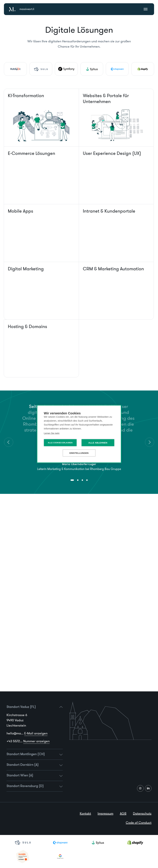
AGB (123, 813)
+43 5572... (28, 741)
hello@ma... (27, 733)
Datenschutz (142, 813)
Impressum (105, 813)
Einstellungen (79, 453)
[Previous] (9, 442)
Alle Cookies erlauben (60, 443)
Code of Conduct (139, 823)
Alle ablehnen (98, 443)
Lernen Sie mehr (52, 433)
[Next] (149, 442)
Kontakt (85, 813)
